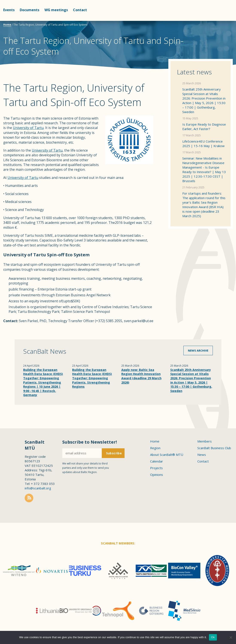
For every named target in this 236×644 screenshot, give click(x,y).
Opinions (157, 475)
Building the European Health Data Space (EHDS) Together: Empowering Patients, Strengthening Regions (92, 378)
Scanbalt (222, 21)
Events (9, 10)
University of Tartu (28, 128)
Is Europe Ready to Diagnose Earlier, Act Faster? (204, 127)
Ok (213, 637)
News (202, 455)
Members (205, 441)
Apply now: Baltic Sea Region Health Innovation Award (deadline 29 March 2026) (141, 376)
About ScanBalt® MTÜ (167, 455)
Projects (156, 468)
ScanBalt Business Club (214, 448)
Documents (30, 10)
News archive (198, 350)
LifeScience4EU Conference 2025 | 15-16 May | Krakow (203, 144)
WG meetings (56, 10)
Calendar (157, 461)
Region (155, 448)
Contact (80, 10)
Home (7, 25)
